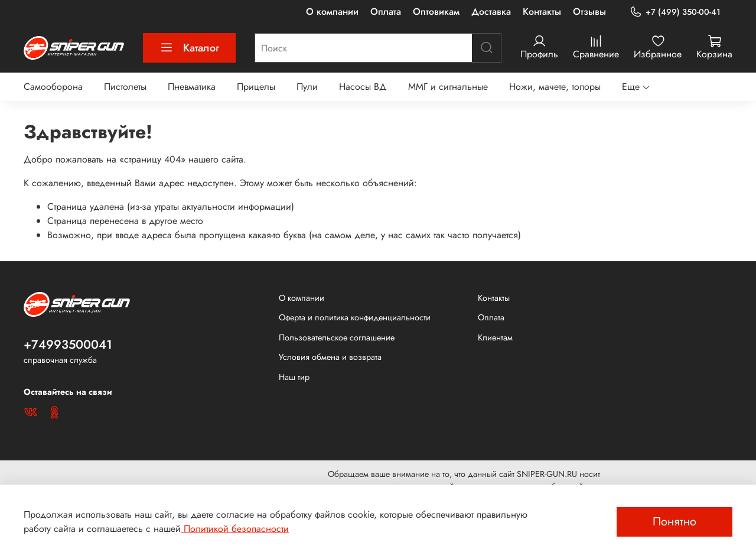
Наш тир (294, 377)
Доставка (491, 12)
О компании (332, 12)
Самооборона (53, 87)
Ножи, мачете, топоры (555, 87)
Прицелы (256, 87)
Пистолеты (125, 87)
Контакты (542, 12)
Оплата (386, 12)
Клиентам (495, 337)
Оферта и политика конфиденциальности (355, 317)
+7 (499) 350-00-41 (675, 12)
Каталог (189, 48)
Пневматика (192, 87)
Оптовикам (436, 12)
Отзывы (589, 12)
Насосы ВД (363, 87)
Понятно (674, 522)
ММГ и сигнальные (448, 87)
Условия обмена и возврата (330, 357)
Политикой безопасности (235, 529)
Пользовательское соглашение (337, 337)
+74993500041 (68, 345)
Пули (307, 87)
